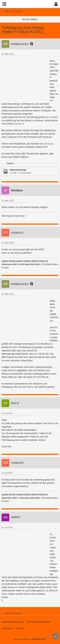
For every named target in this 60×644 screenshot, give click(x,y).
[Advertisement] (26, 79)
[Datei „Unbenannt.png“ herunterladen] (30, 171)
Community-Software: (30, 639)
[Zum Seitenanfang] (56, 636)
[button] (4, 4)
